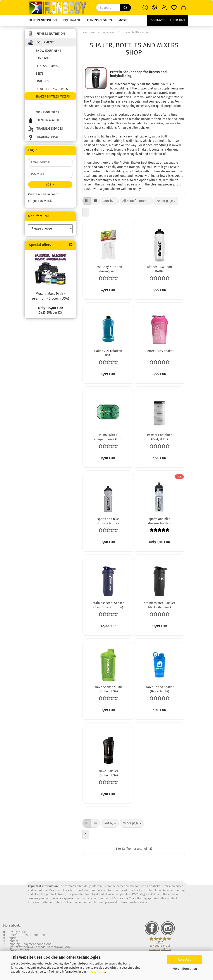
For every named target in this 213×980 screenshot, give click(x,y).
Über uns (178, 20)
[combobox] (110, 201)
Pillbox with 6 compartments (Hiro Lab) (108, 437)
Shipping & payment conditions (29, 944)
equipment (72, 20)
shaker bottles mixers (53, 97)
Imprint (13, 938)
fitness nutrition (43, 20)
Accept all (185, 960)
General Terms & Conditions (27, 935)
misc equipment (47, 112)
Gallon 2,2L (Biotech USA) (108, 353)
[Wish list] (174, 8)
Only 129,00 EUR (50, 308)
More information (185, 969)
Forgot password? (40, 201)
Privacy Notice (96, 972)
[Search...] (125, 8)
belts (40, 74)
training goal (43, 138)
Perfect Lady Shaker (160, 351)
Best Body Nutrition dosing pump (108, 269)
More (123, 20)
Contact (157, 20)
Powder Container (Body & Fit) (159, 437)
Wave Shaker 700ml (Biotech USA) (108, 689)
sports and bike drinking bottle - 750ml (159, 521)
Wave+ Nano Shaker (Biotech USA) (160, 689)
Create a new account (43, 194)
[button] (155, 8)
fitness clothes (100, 20)
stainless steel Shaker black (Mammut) (160, 605)
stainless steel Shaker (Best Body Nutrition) (108, 605)
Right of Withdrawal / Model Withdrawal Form (39, 947)
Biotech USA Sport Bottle (160, 269)
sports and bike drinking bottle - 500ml (108, 521)
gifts (39, 104)
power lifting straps (52, 89)
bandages (43, 58)
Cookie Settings (18, 950)
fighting (42, 81)
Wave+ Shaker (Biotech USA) (108, 773)
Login (50, 185)
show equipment (48, 51)
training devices (45, 129)
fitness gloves (47, 66)
